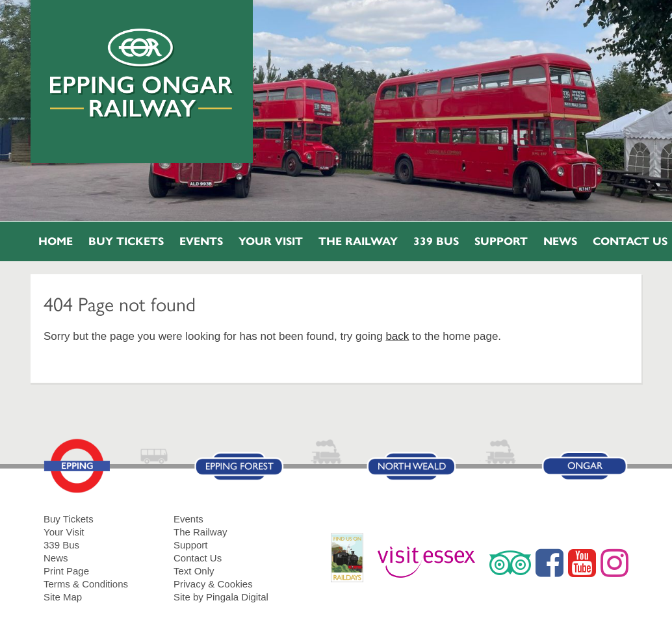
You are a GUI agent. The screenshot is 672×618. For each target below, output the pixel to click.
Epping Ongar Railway (142, 73)
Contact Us (198, 558)
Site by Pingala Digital (221, 597)
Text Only (194, 571)
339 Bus (436, 241)
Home (56, 241)
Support (501, 241)
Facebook (549, 563)
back (397, 336)
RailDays (352, 564)
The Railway (358, 241)
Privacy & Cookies (213, 584)
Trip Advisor (510, 563)
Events (201, 241)
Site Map (63, 597)
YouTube (582, 563)
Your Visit (271, 241)
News (560, 241)
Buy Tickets (126, 241)
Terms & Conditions (86, 584)
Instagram (614, 563)
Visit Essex (431, 563)
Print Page (66, 571)
